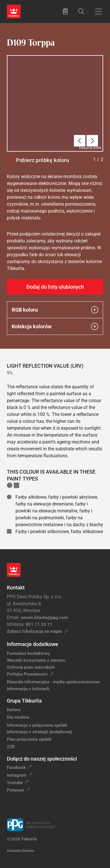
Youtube (15, 783)
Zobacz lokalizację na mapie (34, 631)
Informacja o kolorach (28, 689)
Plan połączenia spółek (29, 739)
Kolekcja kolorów (55, 326)
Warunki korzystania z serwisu (36, 660)
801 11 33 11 (39, 624)
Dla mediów (18, 717)
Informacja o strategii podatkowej (39, 732)
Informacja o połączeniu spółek (37, 725)
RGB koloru (55, 310)
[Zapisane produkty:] (65, 11)
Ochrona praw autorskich (31, 667)
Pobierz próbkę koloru (38, 160)
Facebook (16, 767)
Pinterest (16, 790)
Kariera (14, 710)
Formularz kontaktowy (28, 653)
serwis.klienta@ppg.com (44, 618)
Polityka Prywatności (27, 674)
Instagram (17, 775)
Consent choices (20, 851)
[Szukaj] (81, 11)
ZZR (11, 747)
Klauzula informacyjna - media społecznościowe (53, 682)
